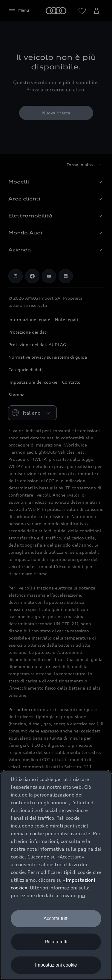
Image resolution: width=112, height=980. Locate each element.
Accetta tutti (56, 918)
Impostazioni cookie (56, 965)
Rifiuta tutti (56, 942)
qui (81, 895)
